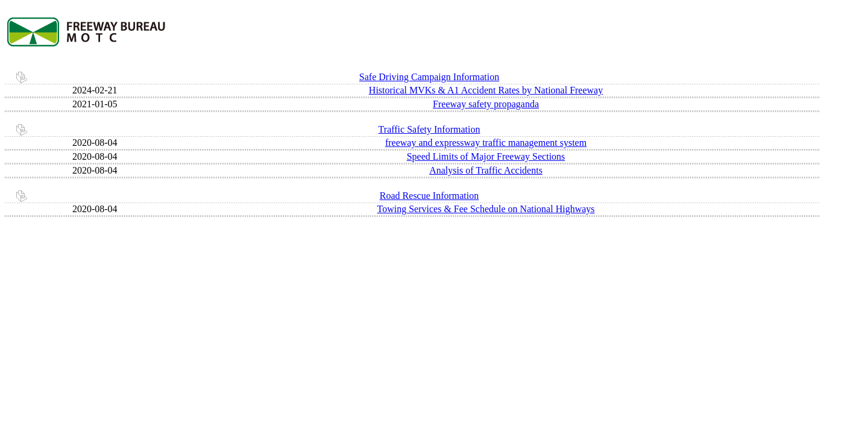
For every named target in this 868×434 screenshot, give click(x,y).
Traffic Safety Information (429, 129)
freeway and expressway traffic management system (486, 143)
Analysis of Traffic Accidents (486, 170)
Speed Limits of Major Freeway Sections (486, 156)
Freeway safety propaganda (486, 104)
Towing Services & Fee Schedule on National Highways (486, 209)
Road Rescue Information (429, 196)
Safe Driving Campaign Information (429, 77)
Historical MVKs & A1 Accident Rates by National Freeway (486, 90)
